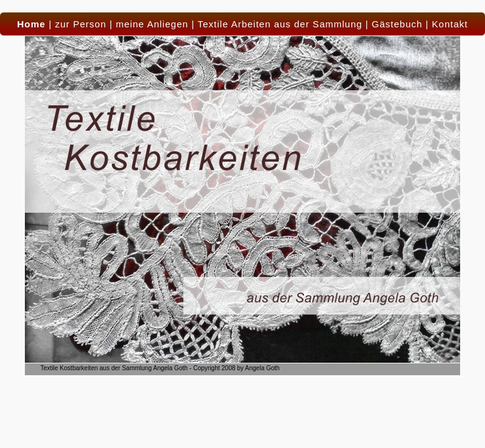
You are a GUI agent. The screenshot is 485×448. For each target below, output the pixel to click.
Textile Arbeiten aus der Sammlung (280, 24)
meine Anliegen (152, 24)
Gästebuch (397, 24)
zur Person (81, 24)
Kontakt (450, 24)
